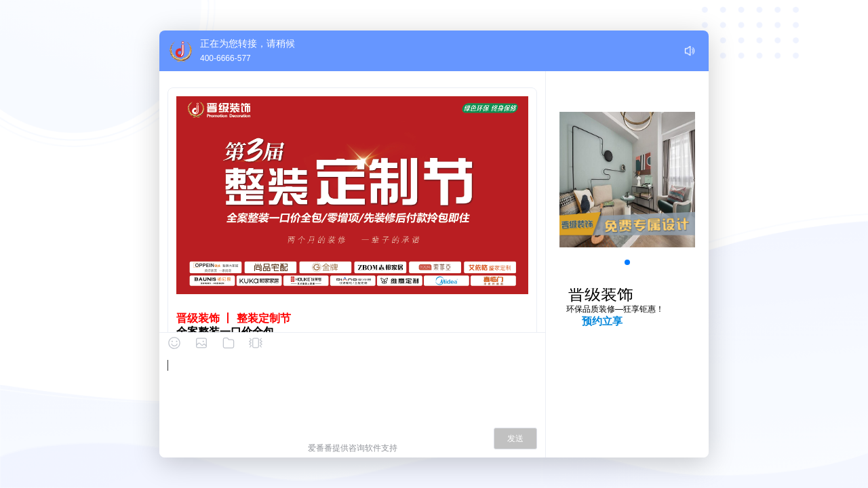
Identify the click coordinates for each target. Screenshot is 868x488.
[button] (627, 262)
